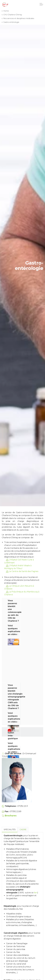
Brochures (9, 816)
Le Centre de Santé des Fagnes (24, 571)
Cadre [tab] (23, 829)
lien (36, 893)
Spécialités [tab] (10, 829)
